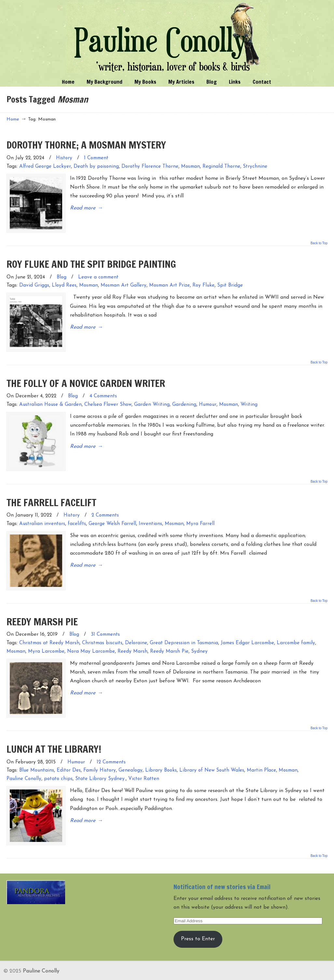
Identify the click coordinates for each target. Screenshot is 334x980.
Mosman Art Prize (169, 282)
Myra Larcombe (46, 638)
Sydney (199, 638)
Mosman (190, 167)
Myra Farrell (200, 513)
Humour (208, 398)
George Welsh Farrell (112, 513)
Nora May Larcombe (91, 638)
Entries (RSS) (22, 972)
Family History (100, 753)
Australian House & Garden (50, 398)
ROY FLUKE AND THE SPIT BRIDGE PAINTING (91, 261)
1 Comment (96, 158)
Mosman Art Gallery (124, 282)
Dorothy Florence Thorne (150, 167)
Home (13, 119)
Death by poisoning (96, 167)
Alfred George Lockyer (45, 167)
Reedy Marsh (132, 638)
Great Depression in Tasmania (184, 629)
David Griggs (34, 282)
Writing (249, 398)
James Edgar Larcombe (247, 629)
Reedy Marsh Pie (169, 638)
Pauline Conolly (167, 38)
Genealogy (131, 753)
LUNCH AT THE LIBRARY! (54, 732)
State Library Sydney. (100, 762)
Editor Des (69, 753)
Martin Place (261, 753)
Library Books (161, 753)
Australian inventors (42, 513)
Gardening (184, 398)
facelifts (77, 513)
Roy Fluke (203, 282)
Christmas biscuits (102, 629)
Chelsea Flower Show (108, 398)
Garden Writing (152, 398)
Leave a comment (98, 274)
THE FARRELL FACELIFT (51, 492)
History (64, 158)
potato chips (58, 762)
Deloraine (136, 629)
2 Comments (105, 505)
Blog (62, 274)
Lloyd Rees (64, 282)
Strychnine (255, 167)
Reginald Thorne (221, 167)
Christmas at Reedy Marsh (49, 629)
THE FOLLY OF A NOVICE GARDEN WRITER (86, 376)
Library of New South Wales (212, 753)
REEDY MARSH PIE (42, 608)
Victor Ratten (144, 762)
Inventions (150, 513)
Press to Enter (198, 918)
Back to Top (319, 240)
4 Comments (103, 389)
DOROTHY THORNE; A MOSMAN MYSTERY (86, 145)
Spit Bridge (230, 282)
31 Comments (105, 621)
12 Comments (111, 745)
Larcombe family (296, 629)
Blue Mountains (37, 753)
